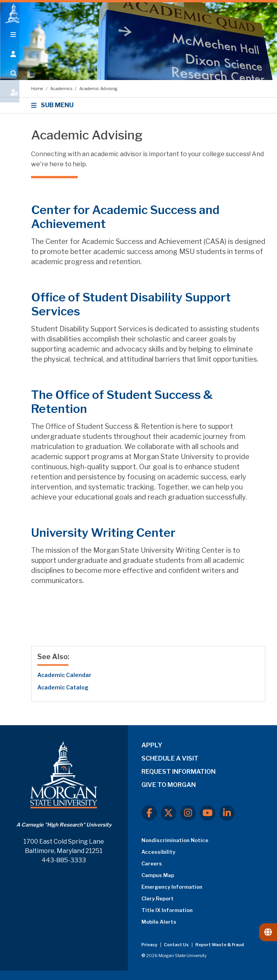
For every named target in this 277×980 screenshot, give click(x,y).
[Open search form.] (10, 82)
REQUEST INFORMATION (179, 772)
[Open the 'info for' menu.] (10, 63)
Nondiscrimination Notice (175, 840)
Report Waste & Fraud (220, 945)
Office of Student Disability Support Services (131, 304)
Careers (152, 863)
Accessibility (158, 852)
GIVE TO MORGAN (169, 785)
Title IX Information (167, 910)
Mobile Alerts (159, 922)
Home (37, 89)
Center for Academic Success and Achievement (125, 217)
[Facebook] (149, 813)
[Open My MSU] (10, 102)
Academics (62, 89)
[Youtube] (207, 813)
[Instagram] (188, 813)
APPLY (152, 745)
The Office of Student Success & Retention (122, 402)
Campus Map (158, 875)
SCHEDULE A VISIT (170, 758)
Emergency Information (172, 887)
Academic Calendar (64, 675)
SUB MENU (53, 105)
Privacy (150, 945)
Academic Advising (98, 89)
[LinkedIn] (227, 813)
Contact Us (177, 945)
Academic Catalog (63, 687)
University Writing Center (103, 533)
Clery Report (158, 898)
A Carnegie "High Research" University (64, 825)
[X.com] (169, 813)
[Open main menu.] (10, 44)
